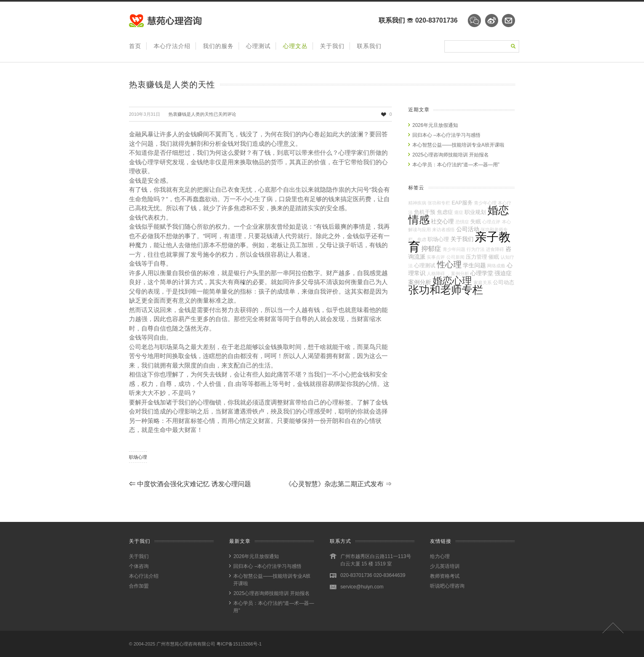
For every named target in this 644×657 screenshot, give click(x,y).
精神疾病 (417, 203)
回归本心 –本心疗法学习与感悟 (446, 135)
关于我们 (332, 46)
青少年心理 (485, 203)
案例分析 (420, 282)
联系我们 (369, 46)
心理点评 (491, 222)
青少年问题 (454, 249)
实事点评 (436, 257)
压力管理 (476, 257)
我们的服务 (218, 46)
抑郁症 (431, 248)
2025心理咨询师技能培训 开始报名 (451, 155)
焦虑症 (445, 212)
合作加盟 (139, 586)
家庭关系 (483, 283)
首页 (135, 46)
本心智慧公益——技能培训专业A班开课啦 (458, 145)
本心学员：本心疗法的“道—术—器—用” (456, 165)
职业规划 (475, 212)
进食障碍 (495, 249)
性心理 (449, 264)
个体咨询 (139, 566)
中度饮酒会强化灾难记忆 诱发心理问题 (190, 484)
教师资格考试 (445, 576)
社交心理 (442, 221)
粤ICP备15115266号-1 (239, 644)
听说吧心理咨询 (447, 586)
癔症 (459, 212)
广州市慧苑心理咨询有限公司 (186, 644)
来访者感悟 (443, 230)
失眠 (476, 222)
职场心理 (138, 457)
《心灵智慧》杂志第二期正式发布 (338, 484)
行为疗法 (476, 249)
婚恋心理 (452, 281)
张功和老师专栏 (446, 290)
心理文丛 (295, 46)
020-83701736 (436, 20)
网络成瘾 (496, 266)
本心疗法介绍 (172, 46)
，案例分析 (458, 273)
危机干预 (425, 212)
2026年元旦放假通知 (435, 125)
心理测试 (258, 46)
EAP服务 (462, 203)
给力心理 (440, 556)
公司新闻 (455, 257)
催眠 (494, 257)
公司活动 (468, 229)
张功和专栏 (439, 203)
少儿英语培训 (445, 566)
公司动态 (504, 283)
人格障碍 (436, 273)
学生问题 (474, 265)
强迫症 (503, 273)
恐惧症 (462, 222)
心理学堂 (482, 273)
